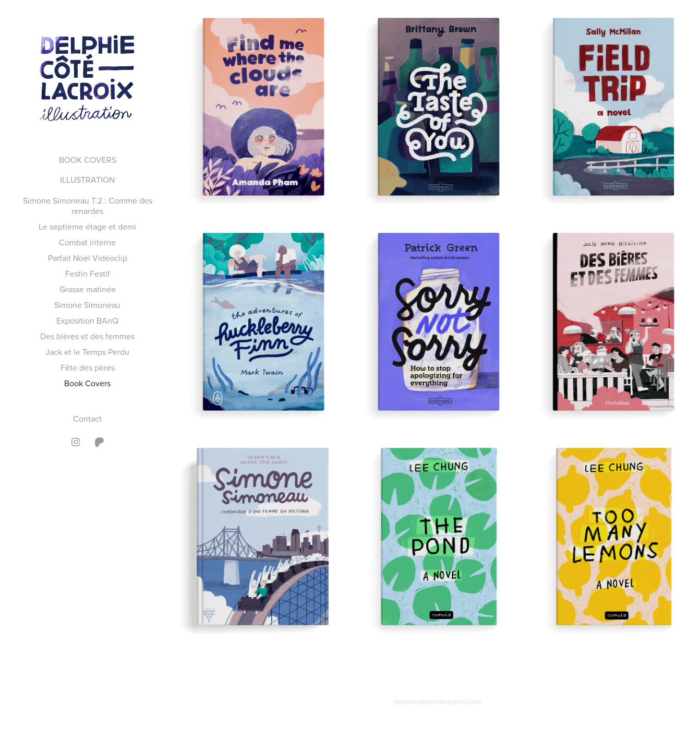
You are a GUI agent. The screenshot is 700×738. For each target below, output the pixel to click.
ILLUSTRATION (87, 180)
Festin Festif (88, 273)
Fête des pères (88, 367)
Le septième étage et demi (87, 227)
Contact (87, 419)
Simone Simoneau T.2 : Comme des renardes (88, 206)
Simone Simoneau (87, 305)
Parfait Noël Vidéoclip (88, 258)
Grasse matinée (88, 289)
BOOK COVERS (88, 160)
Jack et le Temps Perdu (87, 352)
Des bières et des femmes (87, 336)
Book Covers (87, 383)
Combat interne (87, 242)
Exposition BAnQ (87, 320)
